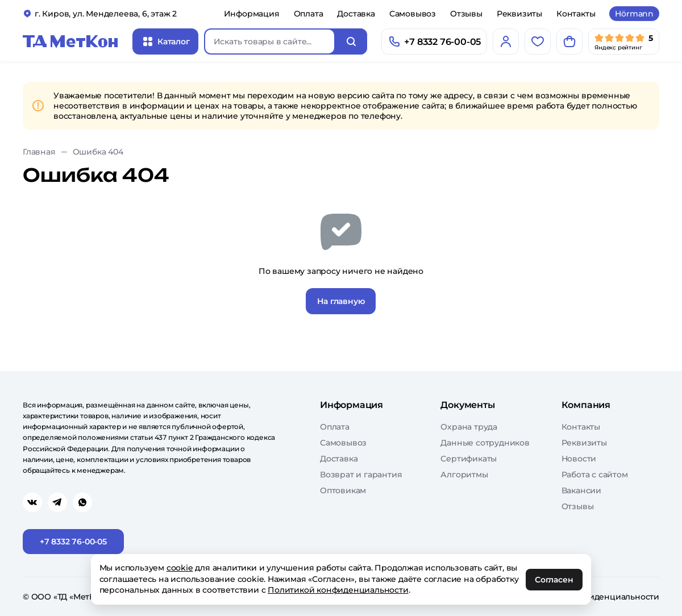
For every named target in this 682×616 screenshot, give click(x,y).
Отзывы (466, 14)
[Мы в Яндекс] (624, 41)
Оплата (309, 14)
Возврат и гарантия (361, 475)
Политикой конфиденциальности (338, 590)
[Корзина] (569, 41)
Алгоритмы (464, 475)
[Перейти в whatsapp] (82, 502)
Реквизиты (519, 14)
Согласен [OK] (554, 580)
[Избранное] (538, 41)
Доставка (356, 14)
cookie (180, 568)
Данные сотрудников (485, 443)
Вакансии (581, 490)
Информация (252, 14)
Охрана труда (469, 427)
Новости (579, 459)
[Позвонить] (434, 41)
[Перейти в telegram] (57, 502)
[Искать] (351, 41)
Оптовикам (343, 490)
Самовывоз (413, 14)
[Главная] (70, 41)
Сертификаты (469, 459)
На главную (341, 301)
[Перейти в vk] (32, 502)
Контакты (576, 14)
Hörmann (634, 14)
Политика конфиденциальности (592, 597)
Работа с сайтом (595, 475)
